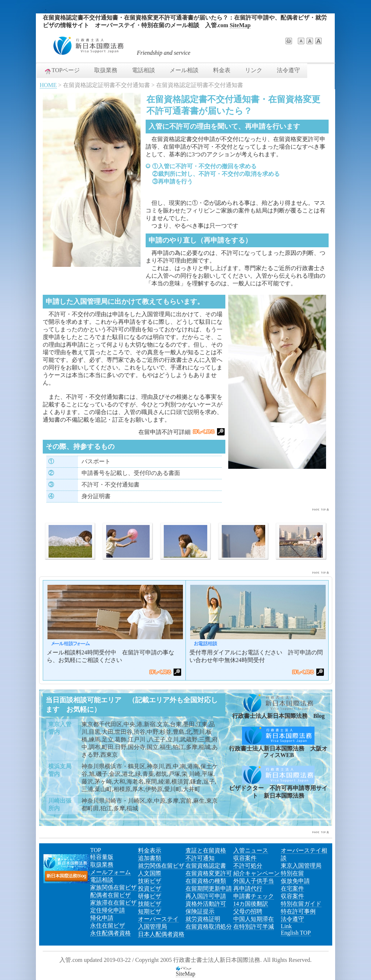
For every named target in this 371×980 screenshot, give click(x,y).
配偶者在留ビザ (111, 895)
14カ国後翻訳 (251, 904)
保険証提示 (200, 911)
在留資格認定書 (206, 866)
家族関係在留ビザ (113, 887)
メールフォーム (111, 872)
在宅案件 (292, 888)
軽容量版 (102, 857)
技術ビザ (150, 881)
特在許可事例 (298, 911)
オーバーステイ (158, 919)
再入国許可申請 (206, 896)
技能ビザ (150, 904)
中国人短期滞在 (254, 919)
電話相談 (143, 70)
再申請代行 (248, 888)
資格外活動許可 (206, 904)
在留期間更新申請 (209, 888)
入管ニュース (251, 850)
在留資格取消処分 (209, 927)
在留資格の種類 (206, 881)
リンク (254, 70)
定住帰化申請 (108, 910)
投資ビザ (150, 888)
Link (286, 926)
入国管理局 (153, 927)
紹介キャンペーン (257, 873)
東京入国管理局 (301, 866)
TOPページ (62, 71)
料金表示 (150, 850)
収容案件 (245, 858)
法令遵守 (288, 70)
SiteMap (240, 25)
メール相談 (184, 70)
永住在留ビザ (108, 925)
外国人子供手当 (254, 881)
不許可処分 (248, 866)
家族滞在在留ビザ (113, 903)
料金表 (222, 70)
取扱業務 (106, 70)
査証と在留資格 (206, 850)
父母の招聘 (248, 911)
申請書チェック (254, 896)
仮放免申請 (295, 881)
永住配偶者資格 (111, 933)
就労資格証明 (203, 919)
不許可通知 (200, 858)
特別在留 (292, 873)
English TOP (296, 933)
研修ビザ (150, 896)
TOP (96, 850)
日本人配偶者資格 (161, 934)
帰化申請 (102, 918)
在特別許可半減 (254, 927)
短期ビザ (150, 911)
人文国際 (150, 873)
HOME (48, 85)
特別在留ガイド (301, 904)
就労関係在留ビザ (161, 866)
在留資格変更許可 (209, 873)
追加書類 (150, 858)
